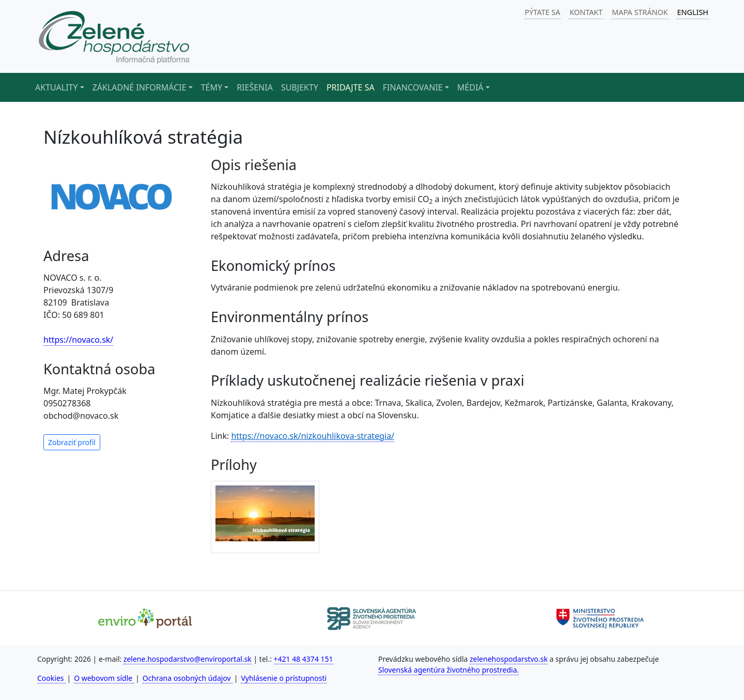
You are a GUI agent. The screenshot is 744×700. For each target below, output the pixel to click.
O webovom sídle (104, 678)
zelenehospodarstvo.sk (509, 659)
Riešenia (255, 87)
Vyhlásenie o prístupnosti (284, 678)
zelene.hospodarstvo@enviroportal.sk (188, 659)
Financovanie (413, 87)
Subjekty (300, 87)
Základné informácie (139, 87)
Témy (212, 87)
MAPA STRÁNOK (640, 12)
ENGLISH (693, 12)
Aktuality (57, 87)
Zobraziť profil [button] (72, 442)
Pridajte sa (351, 87)
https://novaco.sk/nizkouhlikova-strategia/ (313, 436)
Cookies (51, 678)
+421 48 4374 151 (304, 659)
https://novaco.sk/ (78, 340)
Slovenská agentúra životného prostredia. (448, 670)
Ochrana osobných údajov (188, 678)
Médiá (470, 87)
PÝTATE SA (543, 12)
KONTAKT (586, 12)
